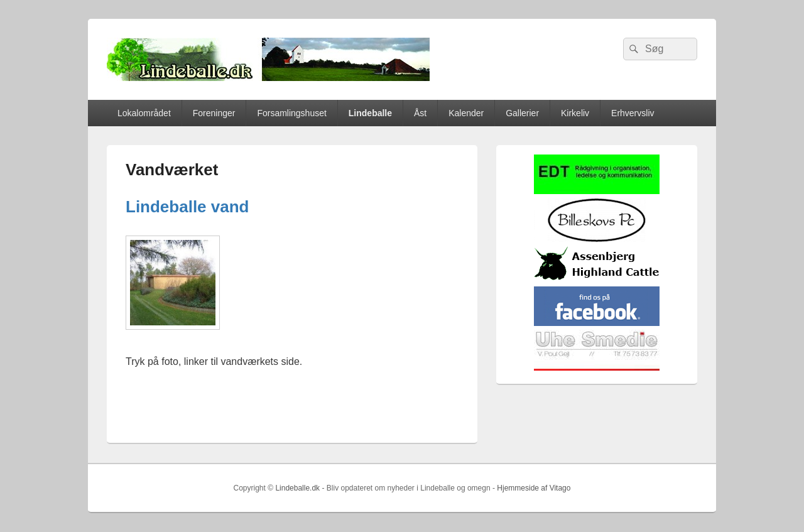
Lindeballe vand (187, 207)
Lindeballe (370, 113)
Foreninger (214, 113)
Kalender (466, 113)
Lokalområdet (144, 113)
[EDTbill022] (597, 191)
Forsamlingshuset (292, 113)
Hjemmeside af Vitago (534, 488)
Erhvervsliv (633, 113)
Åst (420, 113)
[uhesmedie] (597, 368)
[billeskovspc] (597, 240)
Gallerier (522, 113)
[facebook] (597, 323)
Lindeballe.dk (297, 488)
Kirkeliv (575, 113)
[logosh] (597, 280)
